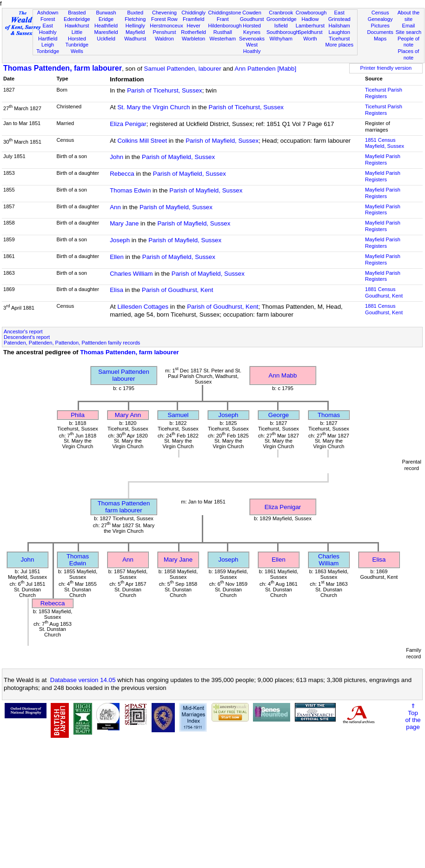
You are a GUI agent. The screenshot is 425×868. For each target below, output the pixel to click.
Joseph (120, 240)
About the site (409, 16)
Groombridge (282, 19)
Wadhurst (135, 39)
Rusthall (223, 32)
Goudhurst (252, 19)
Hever (193, 26)
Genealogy (380, 19)
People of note (408, 42)
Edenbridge (77, 19)
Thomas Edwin (130, 190)
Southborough (283, 32)
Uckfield (106, 39)
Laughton (339, 32)
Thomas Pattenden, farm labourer (63, 68)
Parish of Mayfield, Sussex (222, 141)
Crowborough (311, 13)
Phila (78, 415)
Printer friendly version (386, 68)
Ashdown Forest (48, 16)
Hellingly (135, 26)
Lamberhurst (310, 26)
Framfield (193, 19)
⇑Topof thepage (413, 716)
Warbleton (193, 39)
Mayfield (135, 32)
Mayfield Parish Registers (383, 159)
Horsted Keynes (252, 29)
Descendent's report (27, 337)
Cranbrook (281, 13)
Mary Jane (124, 223)
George (279, 415)
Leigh (48, 45)
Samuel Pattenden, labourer (183, 69)
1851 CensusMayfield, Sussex (385, 143)
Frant (223, 19)
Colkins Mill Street (142, 141)
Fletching (135, 19)
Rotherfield (193, 32)
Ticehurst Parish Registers (384, 93)
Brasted (77, 13)
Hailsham (339, 26)
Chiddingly (193, 13)
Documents (380, 32)
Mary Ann (128, 415)
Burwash (106, 13)
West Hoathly (252, 48)
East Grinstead (339, 16)
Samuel (178, 415)
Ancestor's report (23, 331)
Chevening (164, 13)
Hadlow (310, 19)
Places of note (409, 54)
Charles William (131, 274)
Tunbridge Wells (77, 48)
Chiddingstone (225, 13)
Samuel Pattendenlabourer (124, 375)
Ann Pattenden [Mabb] (266, 69)
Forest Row (164, 19)
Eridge (106, 19)
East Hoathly (48, 29)
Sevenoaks (252, 39)
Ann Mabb (283, 375)
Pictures (380, 26)
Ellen (117, 257)
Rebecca (122, 174)
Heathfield (106, 26)
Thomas (329, 415)
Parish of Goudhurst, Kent (177, 290)
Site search (409, 32)
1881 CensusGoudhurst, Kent (384, 292)
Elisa (116, 290)
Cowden (252, 13)
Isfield (281, 26)
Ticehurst (339, 39)
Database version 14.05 (83, 680)
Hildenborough (225, 26)
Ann (115, 207)
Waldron (164, 39)
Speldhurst (310, 32)
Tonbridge (48, 51)
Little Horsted (77, 35)
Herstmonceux (166, 26)
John (116, 157)
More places (339, 45)
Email (409, 26)
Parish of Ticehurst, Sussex (165, 90)
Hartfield (48, 39)
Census (380, 13)
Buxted (135, 13)
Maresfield (106, 32)
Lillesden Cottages (143, 307)
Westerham (223, 39)
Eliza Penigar (128, 124)
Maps (380, 39)
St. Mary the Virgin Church (153, 107)
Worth (310, 39)
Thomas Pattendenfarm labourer (124, 507)
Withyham (281, 39)
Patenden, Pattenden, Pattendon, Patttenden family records (72, 343)
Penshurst (164, 32)
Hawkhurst (77, 26)
